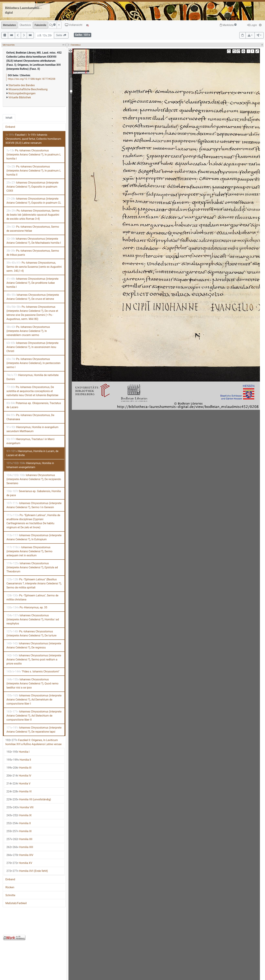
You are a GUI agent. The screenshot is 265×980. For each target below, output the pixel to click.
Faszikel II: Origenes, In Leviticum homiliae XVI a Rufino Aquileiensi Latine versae (33, 742)
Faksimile (40, 25)
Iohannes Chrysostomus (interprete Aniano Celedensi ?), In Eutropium (34, 537)
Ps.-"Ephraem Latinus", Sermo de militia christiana (32, 597)
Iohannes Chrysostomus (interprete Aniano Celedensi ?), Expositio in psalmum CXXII (32, 187)
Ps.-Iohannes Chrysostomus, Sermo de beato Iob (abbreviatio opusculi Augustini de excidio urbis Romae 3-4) (33, 215)
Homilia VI (19, 791)
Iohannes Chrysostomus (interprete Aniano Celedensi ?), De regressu (34, 645)
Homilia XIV (20, 855)
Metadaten (9, 25)
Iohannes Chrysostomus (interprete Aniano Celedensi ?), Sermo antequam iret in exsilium (29, 551)
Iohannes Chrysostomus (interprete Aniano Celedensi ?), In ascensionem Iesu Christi (32, 347)
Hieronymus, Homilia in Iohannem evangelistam (30, 465)
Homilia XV (19, 863)
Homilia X (19, 823)
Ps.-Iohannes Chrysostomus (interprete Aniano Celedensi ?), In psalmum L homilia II (34, 171)
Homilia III (19, 768)
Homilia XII (19, 839)
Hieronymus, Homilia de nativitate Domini (33, 377)
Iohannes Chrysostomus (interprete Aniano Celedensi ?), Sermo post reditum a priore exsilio (34, 660)
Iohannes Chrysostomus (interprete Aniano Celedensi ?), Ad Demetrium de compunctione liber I (34, 700)
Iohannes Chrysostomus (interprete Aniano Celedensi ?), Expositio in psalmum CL (34, 201)
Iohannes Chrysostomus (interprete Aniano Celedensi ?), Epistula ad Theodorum (32, 567)
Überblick (25, 25)
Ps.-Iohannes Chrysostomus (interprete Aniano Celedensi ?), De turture (31, 633)
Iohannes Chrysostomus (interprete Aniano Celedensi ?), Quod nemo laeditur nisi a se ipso (32, 683)
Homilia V (18, 784)
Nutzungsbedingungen (22, 93)
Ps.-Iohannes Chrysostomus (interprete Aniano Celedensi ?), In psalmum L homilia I (34, 155)
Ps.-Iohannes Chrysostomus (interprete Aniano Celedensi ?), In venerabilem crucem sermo (28, 331)
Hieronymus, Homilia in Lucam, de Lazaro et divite (32, 453)
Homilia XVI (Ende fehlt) (27, 871)
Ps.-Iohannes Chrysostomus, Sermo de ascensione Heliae (33, 229)
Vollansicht (74, 25)
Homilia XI (19, 831)
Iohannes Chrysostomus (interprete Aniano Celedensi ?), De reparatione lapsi (34, 730)
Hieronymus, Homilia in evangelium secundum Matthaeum (32, 429)
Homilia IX (19, 815)
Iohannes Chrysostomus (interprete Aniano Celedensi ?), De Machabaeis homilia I (34, 241)
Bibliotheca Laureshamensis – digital (23, 10)
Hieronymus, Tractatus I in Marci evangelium (30, 441)
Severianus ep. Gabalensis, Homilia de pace (34, 493)
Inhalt (9, 118)
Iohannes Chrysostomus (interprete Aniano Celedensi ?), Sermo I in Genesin (34, 505)
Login (252, 25)
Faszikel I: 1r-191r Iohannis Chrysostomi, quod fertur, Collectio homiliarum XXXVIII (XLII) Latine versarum (33, 139)
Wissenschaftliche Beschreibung (28, 89)
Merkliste (228, 25)
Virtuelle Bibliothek (20, 97)
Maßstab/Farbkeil (16, 903)
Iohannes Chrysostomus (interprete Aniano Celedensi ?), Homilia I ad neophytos (33, 619)
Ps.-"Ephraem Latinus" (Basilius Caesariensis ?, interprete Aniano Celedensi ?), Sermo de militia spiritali (34, 583)
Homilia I (18, 752)
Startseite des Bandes (22, 85)
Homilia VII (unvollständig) (29, 799)
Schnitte (10, 895)
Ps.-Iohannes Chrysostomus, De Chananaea (30, 417)
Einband (10, 127)
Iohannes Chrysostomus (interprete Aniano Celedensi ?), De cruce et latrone (33, 297)
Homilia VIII (20, 807)
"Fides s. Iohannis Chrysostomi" (33, 672)
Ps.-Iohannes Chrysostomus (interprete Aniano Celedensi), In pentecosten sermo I (33, 363)
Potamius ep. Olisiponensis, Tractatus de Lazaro (34, 405)
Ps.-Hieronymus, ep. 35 (27, 607)
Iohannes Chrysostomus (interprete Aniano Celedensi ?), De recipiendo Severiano (34, 479)
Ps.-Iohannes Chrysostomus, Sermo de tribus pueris (33, 253)
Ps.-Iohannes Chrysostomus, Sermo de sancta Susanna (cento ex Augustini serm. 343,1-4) (34, 267)
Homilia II (19, 760)
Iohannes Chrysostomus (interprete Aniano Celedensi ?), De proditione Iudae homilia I (32, 283)
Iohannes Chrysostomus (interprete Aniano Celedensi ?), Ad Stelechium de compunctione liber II (34, 716)
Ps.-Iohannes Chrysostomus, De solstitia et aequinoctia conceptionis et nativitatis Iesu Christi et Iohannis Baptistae (32, 391)
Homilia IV (19, 776)
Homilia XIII (20, 847)
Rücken (10, 887)
